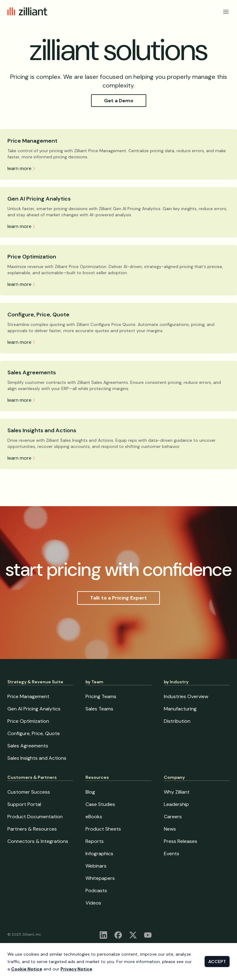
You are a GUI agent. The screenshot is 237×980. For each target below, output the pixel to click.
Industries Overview (186, 696)
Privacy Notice (76, 969)
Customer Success (29, 792)
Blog (90, 792)
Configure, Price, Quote (38, 315)
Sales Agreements (32, 372)
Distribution (177, 721)
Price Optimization (32, 257)
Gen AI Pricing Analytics (39, 199)
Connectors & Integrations (38, 841)
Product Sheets (103, 829)
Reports (95, 841)
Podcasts (96, 891)
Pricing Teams (101, 696)
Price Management (32, 141)
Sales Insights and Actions (42, 430)
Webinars (96, 866)
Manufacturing (180, 709)
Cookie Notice (27, 969)
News (170, 829)
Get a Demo (119, 101)
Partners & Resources (32, 829)
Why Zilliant (177, 792)
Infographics (99, 854)
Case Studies (100, 804)
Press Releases (181, 841)
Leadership (176, 804)
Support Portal (24, 804)
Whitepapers (100, 878)
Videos (93, 903)
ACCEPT (217, 962)
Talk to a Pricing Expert (118, 598)
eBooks (94, 817)
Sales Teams (99, 709)
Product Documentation (35, 817)
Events (172, 854)
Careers (173, 817)
